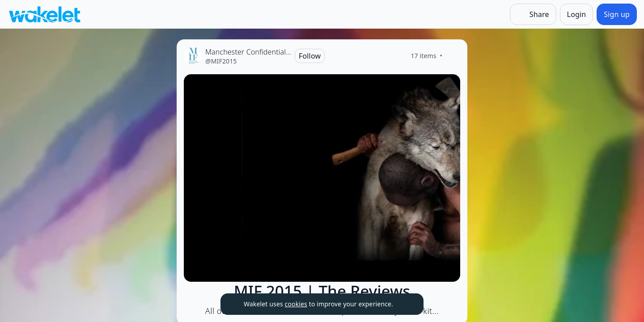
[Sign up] (617, 14)
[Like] (453, 56)
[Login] (577, 14)
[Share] (533, 14)
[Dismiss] (406, 304)
